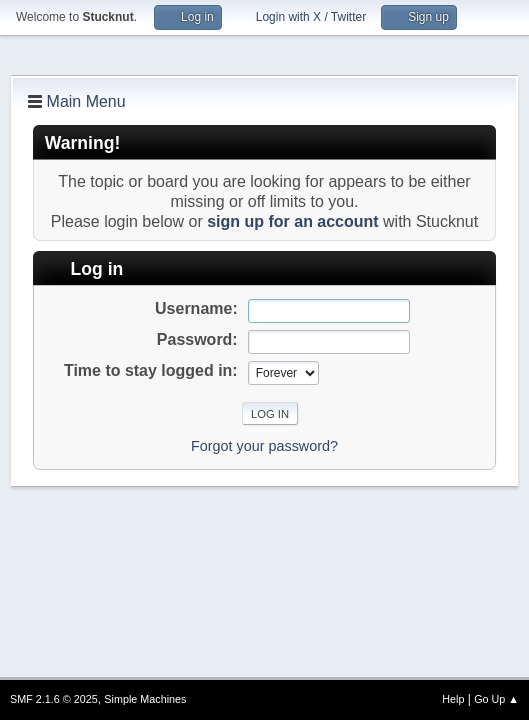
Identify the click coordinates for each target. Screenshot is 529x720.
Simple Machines (145, 699)
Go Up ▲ (496, 699)
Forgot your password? (264, 446)
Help (453, 699)
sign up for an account (292, 221)
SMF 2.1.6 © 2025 (54, 699)
